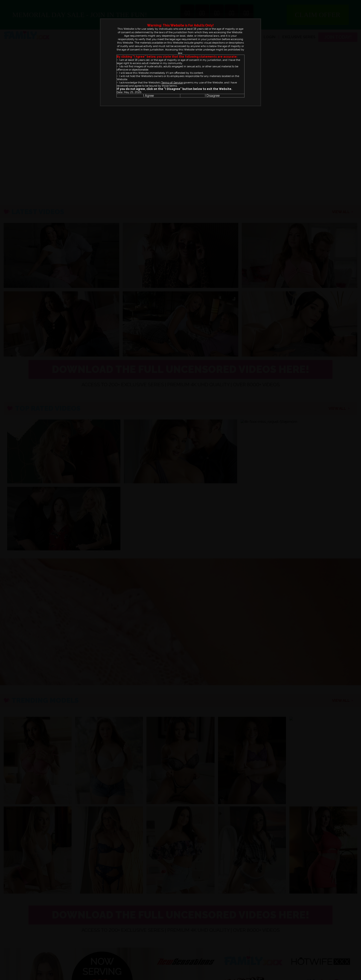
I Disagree (212, 96)
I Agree (148, 96)
